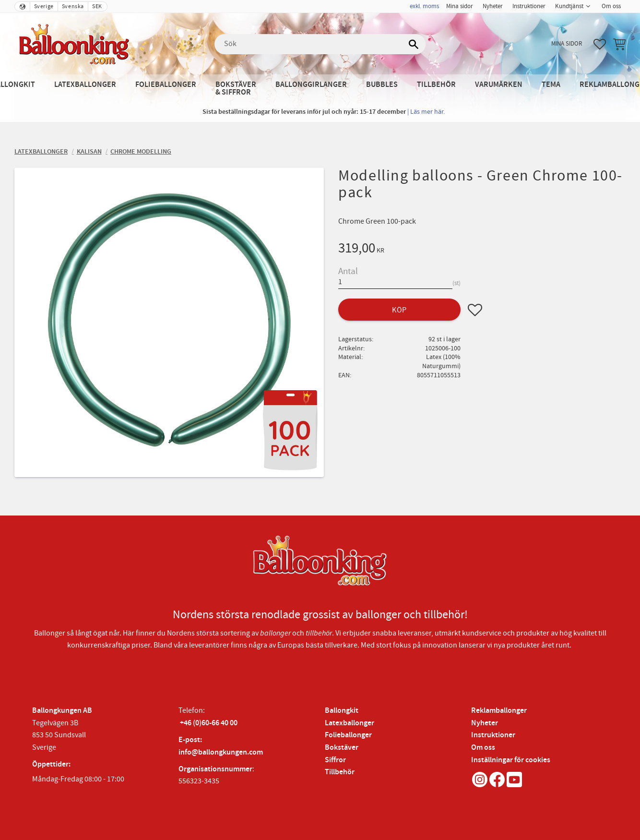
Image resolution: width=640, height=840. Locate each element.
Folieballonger (348, 735)
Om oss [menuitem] (611, 6)
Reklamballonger (499, 711)
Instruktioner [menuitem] (529, 6)
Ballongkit (342, 711)
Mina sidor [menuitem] (460, 6)
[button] (600, 44)
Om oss (483, 748)
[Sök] (414, 44)
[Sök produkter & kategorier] (320, 44)
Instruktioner (493, 735)
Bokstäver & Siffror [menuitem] (236, 89)
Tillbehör (340, 772)
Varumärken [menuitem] (499, 85)
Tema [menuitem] (551, 85)
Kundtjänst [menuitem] (569, 6)
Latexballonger (350, 723)
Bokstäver (342, 748)
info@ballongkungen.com (221, 752)
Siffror (335, 760)
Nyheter (485, 723)
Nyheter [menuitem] (493, 6)
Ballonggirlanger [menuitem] (311, 85)
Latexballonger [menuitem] (85, 85)
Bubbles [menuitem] (382, 85)
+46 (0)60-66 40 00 (209, 723)
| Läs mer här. (426, 112)
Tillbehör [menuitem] (436, 85)
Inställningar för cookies (511, 760)
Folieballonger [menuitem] (166, 85)
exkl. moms (424, 6)
